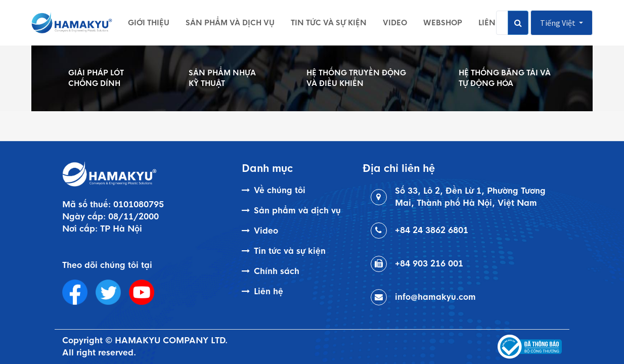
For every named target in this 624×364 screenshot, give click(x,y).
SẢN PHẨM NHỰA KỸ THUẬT (222, 78)
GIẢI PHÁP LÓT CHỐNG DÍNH (96, 78)
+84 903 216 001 (429, 264)
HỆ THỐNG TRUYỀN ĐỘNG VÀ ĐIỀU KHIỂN (356, 78)
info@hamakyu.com (435, 297)
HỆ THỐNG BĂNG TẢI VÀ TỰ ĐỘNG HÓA (505, 78)
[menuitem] (149, 23)
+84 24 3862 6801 (432, 230)
